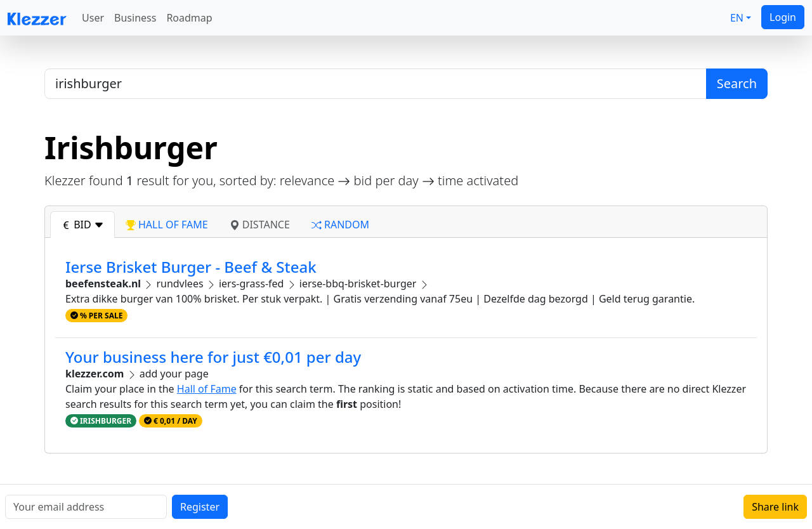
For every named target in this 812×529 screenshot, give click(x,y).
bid (82, 225)
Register (200, 507)
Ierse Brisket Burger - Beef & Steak (191, 267)
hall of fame (167, 225)
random (340, 225)
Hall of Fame (207, 389)
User (93, 18)
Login (783, 17)
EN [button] (737, 18)
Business (135, 18)
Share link (775, 507)
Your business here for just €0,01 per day (213, 357)
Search (737, 83)
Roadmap (189, 18)
